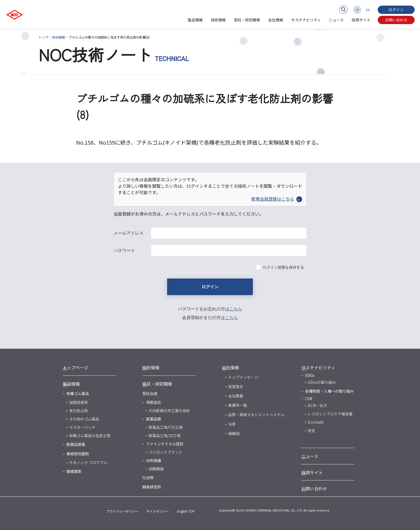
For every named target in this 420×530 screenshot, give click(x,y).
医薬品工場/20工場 (165, 435)
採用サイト (361, 20)
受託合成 (150, 393)
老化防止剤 (78, 411)
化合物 (148, 478)
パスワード (124, 251)
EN (368, 10)
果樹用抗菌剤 (78, 454)
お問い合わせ (396, 20)
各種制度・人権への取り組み (329, 391)
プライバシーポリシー (122, 511)
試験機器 (156, 469)
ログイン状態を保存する (283, 267)
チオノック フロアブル (88, 463)
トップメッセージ (243, 377)
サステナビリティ (306, 20)
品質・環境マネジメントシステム (256, 415)
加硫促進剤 (78, 402)
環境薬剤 (74, 471)
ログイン (396, 10)
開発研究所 (152, 487)
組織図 (234, 433)
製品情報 (195, 20)
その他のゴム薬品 (84, 419)
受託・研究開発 (247, 20)
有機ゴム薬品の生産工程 (90, 435)
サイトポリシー (158, 511)
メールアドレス (129, 233)
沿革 (232, 424)
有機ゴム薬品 (78, 393)
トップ (43, 37)
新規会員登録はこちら (277, 199)
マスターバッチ (82, 427)
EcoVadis (316, 422)
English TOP (186, 511)
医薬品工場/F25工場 (166, 427)
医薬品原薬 (76, 444)
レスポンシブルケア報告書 (330, 414)
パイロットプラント (166, 452)
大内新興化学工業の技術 (169, 411)
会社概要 (236, 396)
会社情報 (276, 20)
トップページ (76, 367)
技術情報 (218, 20)
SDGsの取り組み (322, 382)
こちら (236, 309)
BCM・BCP (317, 405)
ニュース (336, 20)
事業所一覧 (238, 405)
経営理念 (236, 386)
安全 (312, 430)
